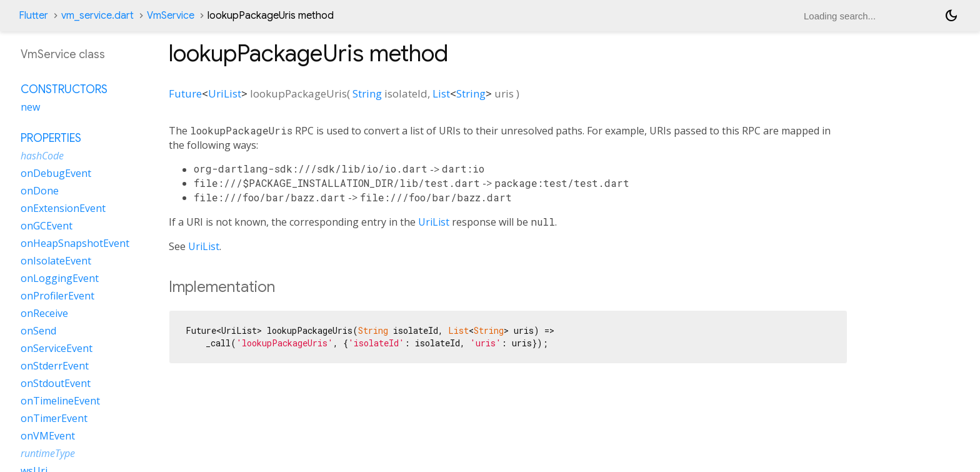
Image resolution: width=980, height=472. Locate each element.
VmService (171, 16)
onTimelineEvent (60, 401)
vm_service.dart (97, 16)
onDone (40, 191)
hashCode (42, 156)
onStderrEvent (55, 366)
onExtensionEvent (63, 208)
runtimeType (48, 453)
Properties (51, 138)
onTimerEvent (54, 418)
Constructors (64, 89)
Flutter (33, 16)
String (367, 93)
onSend (38, 331)
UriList (225, 93)
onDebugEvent (56, 173)
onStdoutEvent (56, 383)
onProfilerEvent (57, 296)
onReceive (44, 313)
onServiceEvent (57, 348)
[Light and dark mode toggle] (951, 16)
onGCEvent (47, 226)
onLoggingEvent (60, 278)
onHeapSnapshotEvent (75, 243)
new (30, 107)
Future (185, 93)
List (441, 93)
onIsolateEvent (56, 261)
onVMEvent (48, 436)
